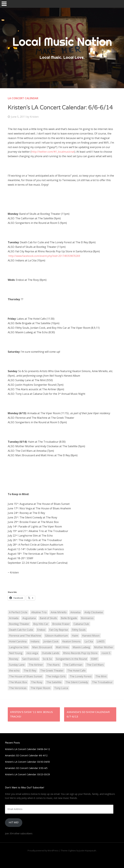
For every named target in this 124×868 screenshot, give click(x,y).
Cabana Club (81, 624)
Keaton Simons (71, 641)
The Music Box (18, 682)
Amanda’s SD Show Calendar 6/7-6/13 (88, 714)
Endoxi (41, 630)
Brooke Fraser (61, 624)
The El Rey (30, 671)
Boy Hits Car (41, 624)
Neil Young (16, 653)
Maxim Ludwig (81, 647)
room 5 (106, 653)
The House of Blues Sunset (26, 676)
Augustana (29, 618)
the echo (14, 671)
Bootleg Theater (19, 624)
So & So (47, 659)
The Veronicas (18, 688)
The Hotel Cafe (76, 671)
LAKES (101, 641)
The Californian (73, 665)
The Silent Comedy (77, 682)
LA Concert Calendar (23, 98)
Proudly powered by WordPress (43, 851)
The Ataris (53, 665)
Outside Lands (51, 653)
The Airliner (36, 665)
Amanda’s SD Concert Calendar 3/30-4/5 (26, 768)
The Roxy (37, 682)
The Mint (101, 676)
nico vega (32, 653)
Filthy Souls (79, 630)
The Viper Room (40, 688)
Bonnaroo (87, 618)
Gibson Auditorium (56, 636)
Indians (35, 641)
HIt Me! (14, 823)
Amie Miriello (59, 612)
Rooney (14, 659)
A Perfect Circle (18, 612)
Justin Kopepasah (88, 851)
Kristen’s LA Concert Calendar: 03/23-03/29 (27, 774)
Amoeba (75, 612)
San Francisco (31, 659)
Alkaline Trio (39, 612)
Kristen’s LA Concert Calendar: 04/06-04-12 (27, 749)
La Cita (89, 641)
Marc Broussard (42, 647)
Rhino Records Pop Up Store (80, 653)
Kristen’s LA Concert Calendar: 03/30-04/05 (27, 762)
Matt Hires (62, 647)
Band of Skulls (48, 618)
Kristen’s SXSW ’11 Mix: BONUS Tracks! (31, 714)
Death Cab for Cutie (21, 630)
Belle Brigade (69, 618)
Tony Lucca (61, 688)
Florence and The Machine (25, 636)
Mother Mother (104, 647)
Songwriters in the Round (71, 659)
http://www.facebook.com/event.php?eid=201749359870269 (44, 256)
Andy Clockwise (94, 612)
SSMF (94, 659)
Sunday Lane (17, 665)
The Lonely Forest (81, 676)
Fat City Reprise (59, 630)
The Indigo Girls (56, 676)
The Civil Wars (95, 665)
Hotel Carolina (18, 641)
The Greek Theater (52, 671)
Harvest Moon (91, 636)
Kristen (34, 117)
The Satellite (54, 682)
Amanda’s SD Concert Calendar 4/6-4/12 (26, 755)
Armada (14, 618)
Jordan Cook (51, 641)
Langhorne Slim (19, 647)
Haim (75, 636)
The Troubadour (102, 682)
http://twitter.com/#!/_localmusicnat (53, 152)
